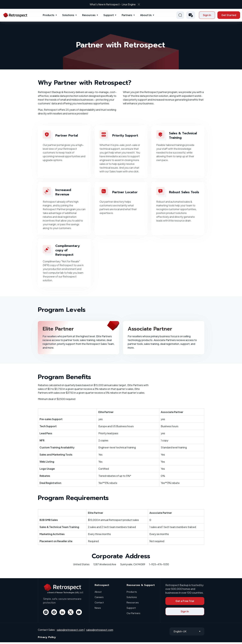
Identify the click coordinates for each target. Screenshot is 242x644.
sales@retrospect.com (70, 631)
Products (49, 15)
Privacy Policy (47, 639)
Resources (89, 15)
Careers (99, 599)
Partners (127, 15)
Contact (99, 604)
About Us (146, 15)
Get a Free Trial (185, 603)
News (98, 609)
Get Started (229, 15)
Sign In (207, 15)
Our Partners (133, 615)
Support (109, 15)
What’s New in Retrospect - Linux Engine (118, 4)
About (98, 593)
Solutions (68, 15)
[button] (191, 15)
